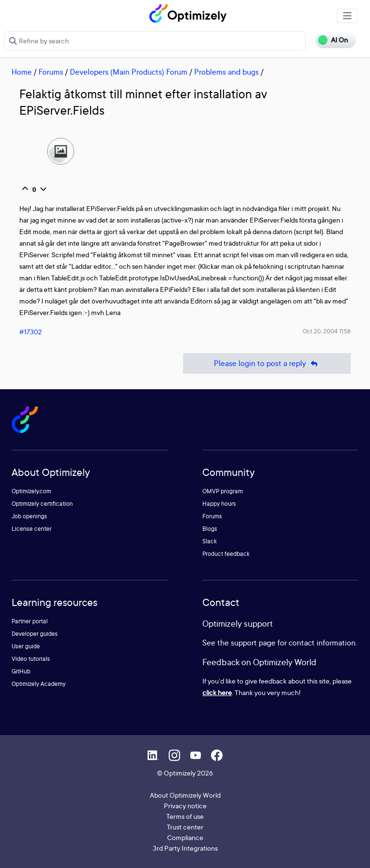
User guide (26, 646)
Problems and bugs (226, 72)
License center (32, 529)
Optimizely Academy (39, 684)
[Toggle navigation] (347, 16)
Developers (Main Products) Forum (129, 72)
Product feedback (226, 554)
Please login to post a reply (267, 363)
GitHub (21, 671)
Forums (51, 72)
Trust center (185, 827)
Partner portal (30, 621)
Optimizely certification (42, 504)
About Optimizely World (185, 795)
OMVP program (223, 491)
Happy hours (219, 504)
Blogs (210, 529)
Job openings (29, 516)
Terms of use (185, 816)
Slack (210, 541)
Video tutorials (31, 659)
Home (22, 72)
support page (253, 643)
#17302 (31, 332)
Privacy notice (185, 806)
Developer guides (35, 634)
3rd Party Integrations (185, 848)
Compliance (185, 837)
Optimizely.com (31, 491)
